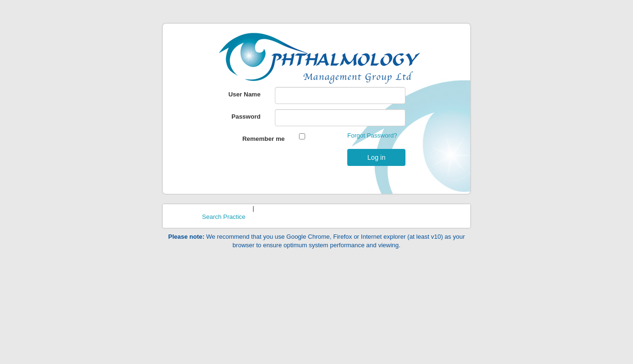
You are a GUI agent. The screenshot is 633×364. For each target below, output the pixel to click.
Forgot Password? (372, 135)
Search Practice (224, 217)
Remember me (264, 139)
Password (246, 117)
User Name (245, 94)
